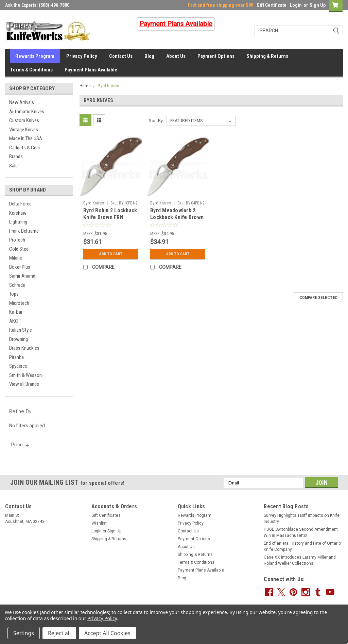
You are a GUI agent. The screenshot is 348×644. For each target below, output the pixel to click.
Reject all (59, 633)
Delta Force (20, 204)
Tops (14, 294)
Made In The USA (26, 138)
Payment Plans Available (91, 70)
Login (296, 5)
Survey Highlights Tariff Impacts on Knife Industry (302, 518)
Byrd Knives (109, 86)
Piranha (16, 357)
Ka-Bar (16, 312)
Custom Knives (24, 120)
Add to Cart (111, 254)
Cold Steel (19, 249)
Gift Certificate (272, 5)
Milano (16, 258)
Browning (19, 339)
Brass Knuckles (24, 348)
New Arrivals (22, 102)
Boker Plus (20, 267)
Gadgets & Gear (25, 148)
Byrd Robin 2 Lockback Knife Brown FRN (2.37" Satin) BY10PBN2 (110, 220)
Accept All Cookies (107, 633)
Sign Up (318, 5)
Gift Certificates (106, 515)
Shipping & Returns (267, 56)
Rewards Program (35, 56)
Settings (24, 633)
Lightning (18, 222)
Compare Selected (318, 298)
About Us (176, 56)
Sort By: (156, 121)
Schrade (17, 285)
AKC (14, 321)
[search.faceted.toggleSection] (21, 445)
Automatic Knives (27, 112)
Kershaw (18, 213)
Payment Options (216, 56)
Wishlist (99, 523)
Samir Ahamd (22, 276)
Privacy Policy (82, 56)
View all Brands (24, 384)
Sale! (14, 166)
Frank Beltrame (24, 231)
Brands (16, 156)
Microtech (19, 303)
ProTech (17, 240)
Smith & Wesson (25, 375)
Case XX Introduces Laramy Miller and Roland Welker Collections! (300, 560)
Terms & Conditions (31, 70)
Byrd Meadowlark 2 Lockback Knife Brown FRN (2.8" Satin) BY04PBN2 (177, 220)
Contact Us (121, 56)
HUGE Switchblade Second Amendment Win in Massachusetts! (301, 532)
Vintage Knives (24, 130)
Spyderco (18, 366)
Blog (149, 56)
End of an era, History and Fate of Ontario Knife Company (302, 546)
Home (85, 86)
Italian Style (21, 330)
